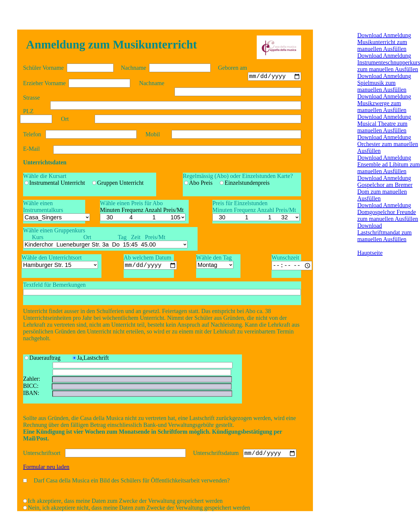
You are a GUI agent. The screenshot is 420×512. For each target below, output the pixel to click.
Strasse (31, 98)
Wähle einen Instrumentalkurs (43, 206)
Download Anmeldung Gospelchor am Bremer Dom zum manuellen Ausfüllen (385, 188)
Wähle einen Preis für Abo (131, 203)
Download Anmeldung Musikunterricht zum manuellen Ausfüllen (384, 42)
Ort (65, 119)
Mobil (153, 134)
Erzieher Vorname (44, 83)
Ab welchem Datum (147, 257)
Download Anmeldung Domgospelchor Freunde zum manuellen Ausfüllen (388, 212)
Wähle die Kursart (45, 176)
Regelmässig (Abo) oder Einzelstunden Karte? (238, 176)
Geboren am (232, 68)
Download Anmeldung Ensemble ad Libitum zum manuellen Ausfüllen (389, 164)
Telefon (32, 134)
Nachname (134, 68)
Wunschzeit (285, 257)
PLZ (28, 111)
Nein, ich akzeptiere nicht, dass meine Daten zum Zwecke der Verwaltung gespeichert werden (139, 508)
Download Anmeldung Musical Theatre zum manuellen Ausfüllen (384, 124)
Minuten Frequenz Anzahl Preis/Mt (254, 210)
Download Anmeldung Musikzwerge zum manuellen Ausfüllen (384, 103)
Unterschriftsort (42, 454)
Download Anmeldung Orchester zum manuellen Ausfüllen (388, 144)
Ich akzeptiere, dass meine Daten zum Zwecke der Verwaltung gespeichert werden (125, 502)
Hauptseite (370, 253)
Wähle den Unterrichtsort (52, 257)
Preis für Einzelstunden (240, 203)
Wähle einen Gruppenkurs (54, 230)
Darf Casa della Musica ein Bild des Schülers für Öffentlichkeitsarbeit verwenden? (132, 481)
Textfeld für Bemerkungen (54, 285)
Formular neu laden (46, 468)
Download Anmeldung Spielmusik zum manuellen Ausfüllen (384, 83)
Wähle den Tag (214, 257)
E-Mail (31, 149)
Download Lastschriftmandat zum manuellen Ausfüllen (385, 232)
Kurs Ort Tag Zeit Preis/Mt (94, 237)
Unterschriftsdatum (216, 454)
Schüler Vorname (43, 68)
